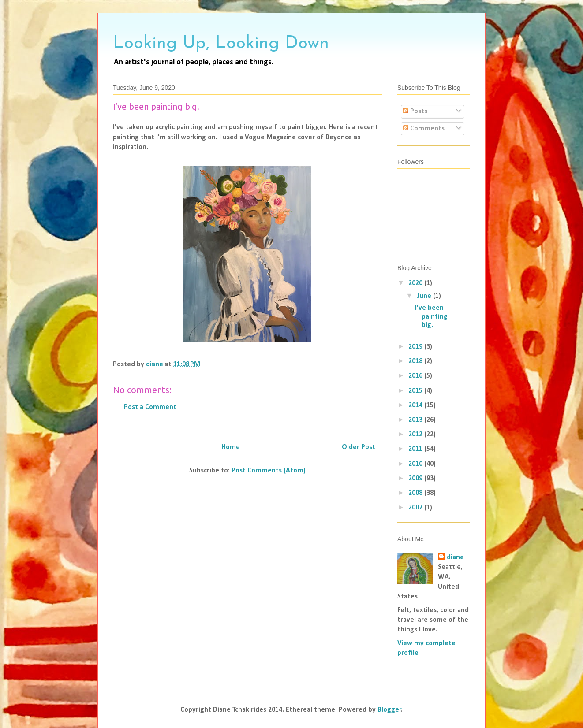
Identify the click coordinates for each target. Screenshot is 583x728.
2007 (416, 508)
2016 (416, 376)
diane (455, 557)
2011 (416, 449)
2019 (416, 347)
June (425, 296)
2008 (416, 493)
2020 (416, 283)
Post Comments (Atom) (269, 471)
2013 (416, 420)
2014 (416, 405)
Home (231, 447)
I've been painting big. (431, 316)
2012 (416, 435)
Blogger (389, 710)
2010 (416, 464)
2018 (416, 361)
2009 (416, 479)
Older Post (359, 447)
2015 (416, 391)
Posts (415, 111)
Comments (424, 129)
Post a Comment (150, 407)
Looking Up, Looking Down (221, 44)
